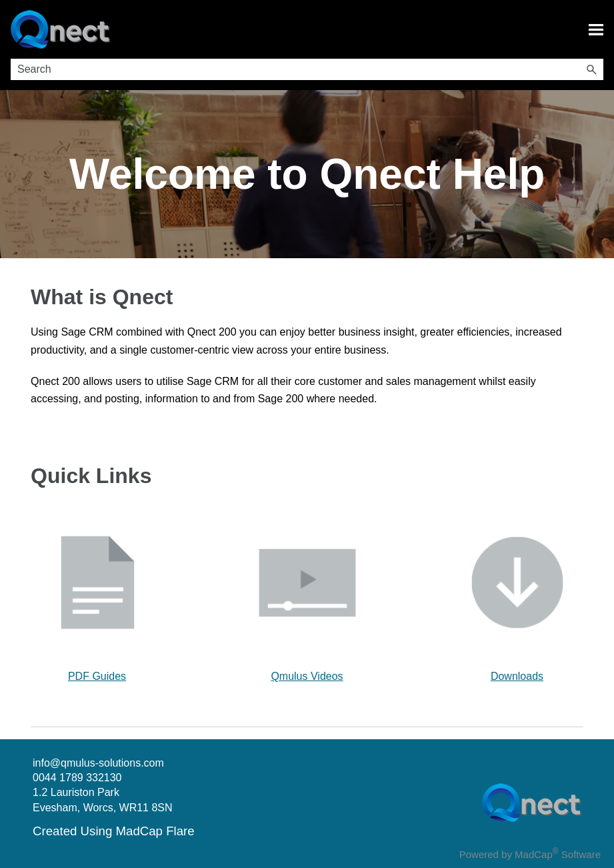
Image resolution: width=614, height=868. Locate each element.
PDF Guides (97, 676)
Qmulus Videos (307, 676)
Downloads (517, 676)
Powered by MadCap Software (530, 854)
